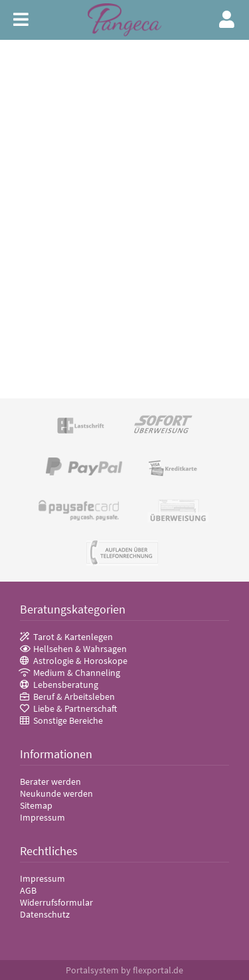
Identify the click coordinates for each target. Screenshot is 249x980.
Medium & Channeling (77, 673)
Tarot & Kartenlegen (73, 637)
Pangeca (125, 20)
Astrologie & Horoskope (80, 661)
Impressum (42, 817)
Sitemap (36, 805)
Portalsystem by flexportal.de (124, 970)
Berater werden (50, 781)
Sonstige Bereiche (68, 720)
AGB (28, 890)
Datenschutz (45, 914)
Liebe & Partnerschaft (75, 708)
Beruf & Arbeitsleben (74, 696)
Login (227, 19)
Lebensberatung (66, 685)
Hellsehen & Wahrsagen (80, 649)
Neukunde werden (56, 793)
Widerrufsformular (56, 902)
